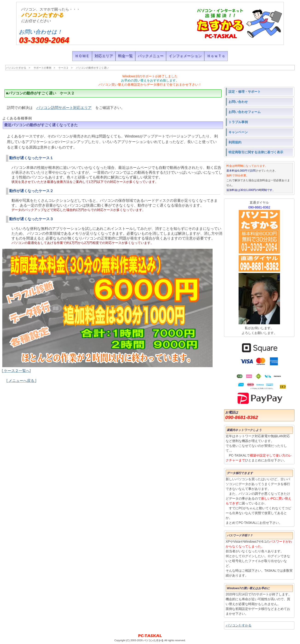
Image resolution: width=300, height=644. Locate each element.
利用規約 (235, 142)
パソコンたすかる (42, 15)
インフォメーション (185, 56)
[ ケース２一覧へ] (16, 371)
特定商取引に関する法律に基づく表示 (256, 152)
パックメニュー (151, 56)
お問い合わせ (238, 102)
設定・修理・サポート (245, 91)
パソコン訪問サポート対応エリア (64, 108)
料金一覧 (125, 56)
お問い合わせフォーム (245, 112)
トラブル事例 (238, 122)
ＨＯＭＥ (82, 56)
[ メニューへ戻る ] (21, 381)
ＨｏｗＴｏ (216, 56)
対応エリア (104, 56)
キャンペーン (238, 132)
